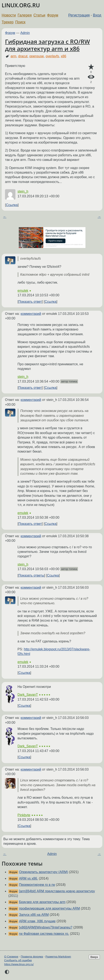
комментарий (31, 314)
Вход (97, 15)
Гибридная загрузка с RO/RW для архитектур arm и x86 (47, 45)
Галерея (25, 15)
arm (14, 56)
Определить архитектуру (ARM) (43, 872)
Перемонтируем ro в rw (37, 885)
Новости (9, 15)
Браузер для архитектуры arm (42, 902)
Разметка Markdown (58, 957)
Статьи (39, 15)
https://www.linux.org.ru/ (19, 964)
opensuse (37, 56)
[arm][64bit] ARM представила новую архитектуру (57, 891)
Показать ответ (30, 302)
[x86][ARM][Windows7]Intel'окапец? (46, 927)
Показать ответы (31, 575)
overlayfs (52, 56)
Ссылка (12, 205)
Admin (25, 33)
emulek (23, 291)
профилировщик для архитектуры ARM (49, 908)
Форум (53, 15)
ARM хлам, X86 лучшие (37, 921)
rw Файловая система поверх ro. (44, 934)
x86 (64, 56)
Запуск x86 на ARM (34, 915)
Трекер (8, 22)
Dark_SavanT (28, 695)
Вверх (94, 957)
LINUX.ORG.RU (21, 5)
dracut (23, 56)
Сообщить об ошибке (18, 960)
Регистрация (79, 15)
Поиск (20, 22)
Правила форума (32, 957)
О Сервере (11, 957)
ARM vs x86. (28, 878)
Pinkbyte (24, 815)
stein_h (23, 191)
